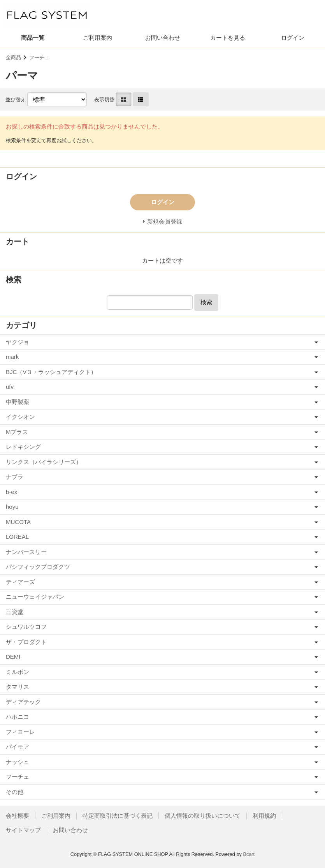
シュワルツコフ (26, 627)
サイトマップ (23, 830)
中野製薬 (18, 402)
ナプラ (15, 477)
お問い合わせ (163, 38)
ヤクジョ (18, 342)
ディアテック (23, 702)
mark (12, 357)
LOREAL (17, 537)
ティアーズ (20, 582)
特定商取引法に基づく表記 (118, 816)
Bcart (249, 854)
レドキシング (23, 447)
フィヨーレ (20, 732)
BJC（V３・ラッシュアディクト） (51, 372)
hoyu (12, 507)
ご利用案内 (97, 38)
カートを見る (228, 38)
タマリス (18, 687)
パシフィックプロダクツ (38, 567)
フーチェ (39, 57)
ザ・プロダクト (26, 642)
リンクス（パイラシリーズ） (44, 462)
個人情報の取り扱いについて (203, 816)
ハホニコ (18, 717)
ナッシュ (18, 762)
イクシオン (20, 417)
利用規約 (264, 816)
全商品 (13, 57)
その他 (15, 792)
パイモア (18, 747)
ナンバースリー (26, 552)
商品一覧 (33, 38)
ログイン (293, 38)
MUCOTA (18, 522)
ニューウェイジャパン (35, 597)
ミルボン (18, 672)
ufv (10, 387)
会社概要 (18, 816)
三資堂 (15, 612)
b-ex (11, 492)
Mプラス (17, 432)
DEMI (13, 657)
